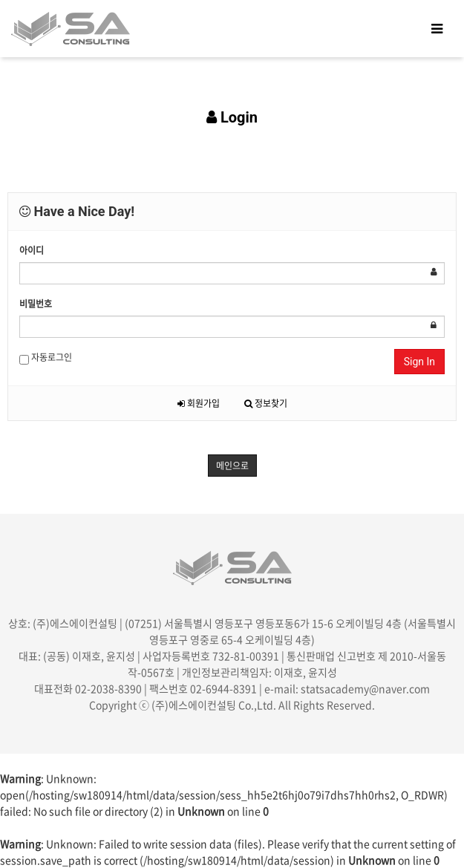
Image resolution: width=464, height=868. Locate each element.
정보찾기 (266, 403)
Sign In (419, 362)
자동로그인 (46, 358)
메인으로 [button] (232, 466)
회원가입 (199, 403)
